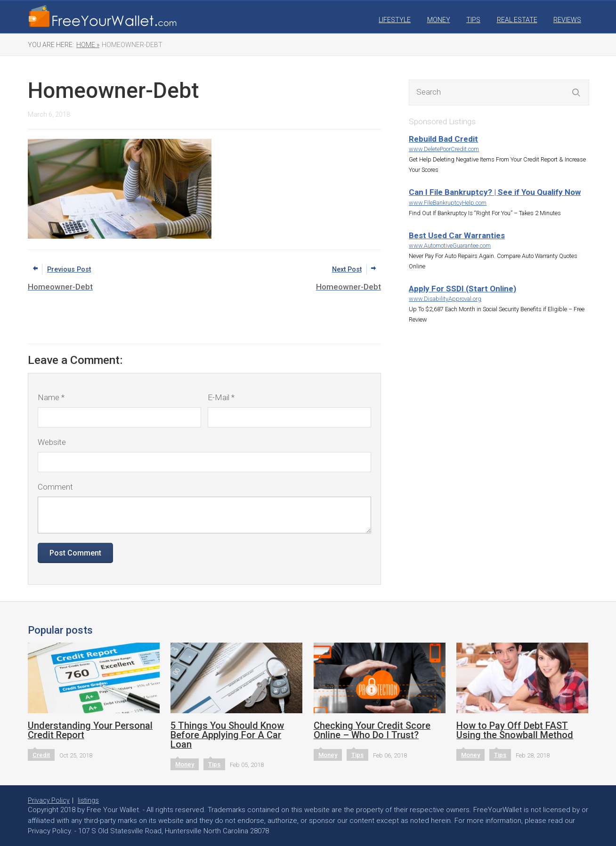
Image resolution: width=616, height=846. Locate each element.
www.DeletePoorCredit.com (444, 149)
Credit (41, 755)
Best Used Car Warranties (457, 235)
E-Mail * (221, 397)
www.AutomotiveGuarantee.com (450, 246)
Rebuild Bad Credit (443, 139)
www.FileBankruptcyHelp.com (448, 203)
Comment (55, 487)
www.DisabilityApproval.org (445, 299)
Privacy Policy (49, 800)
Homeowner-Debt (132, 45)
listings (88, 800)
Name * (51, 397)
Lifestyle (395, 20)
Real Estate (517, 20)
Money (439, 20)
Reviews (567, 20)
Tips (473, 20)
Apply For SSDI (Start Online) (462, 289)
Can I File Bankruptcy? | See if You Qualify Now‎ (495, 192)
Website (52, 442)
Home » (88, 45)
